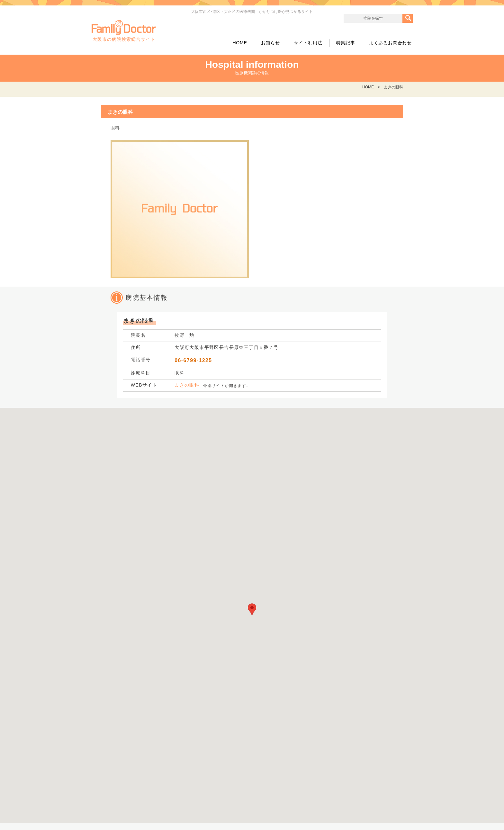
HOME (240, 43)
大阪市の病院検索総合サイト (124, 31)
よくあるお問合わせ (390, 43)
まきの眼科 (187, 385)
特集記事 (346, 43)
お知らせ (270, 43)
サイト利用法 (308, 43)
